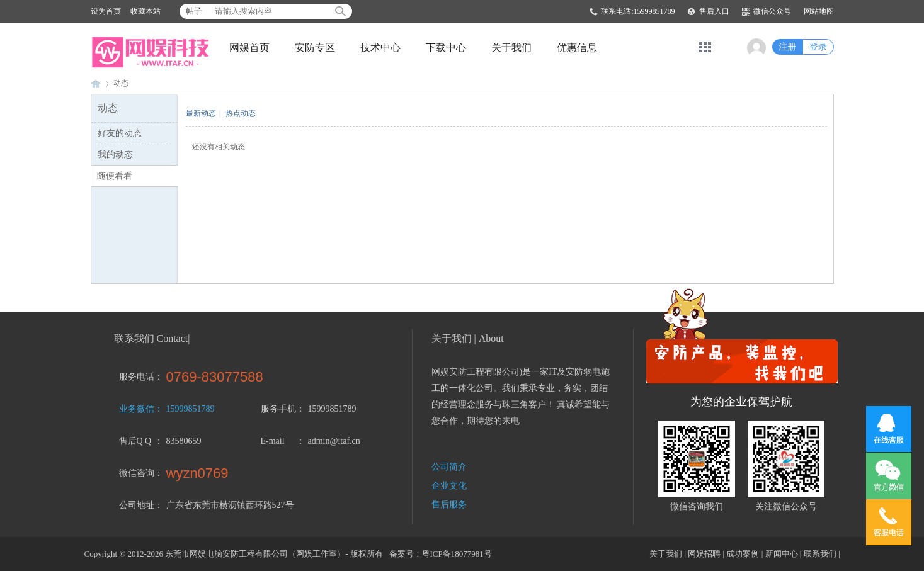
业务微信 (137, 409)
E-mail (273, 441)
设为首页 (106, 11)
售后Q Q (135, 441)
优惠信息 (577, 48)
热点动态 (241, 113)
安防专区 (315, 48)
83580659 (184, 441)
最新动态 (201, 113)
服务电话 (137, 377)
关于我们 (511, 48)
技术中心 (380, 48)
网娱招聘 (704, 554)
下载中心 (446, 48)
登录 (818, 47)
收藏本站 (145, 11)
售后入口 (714, 11)
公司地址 (137, 505)
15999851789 (191, 409)
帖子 (194, 11)
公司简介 (449, 467)
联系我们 (820, 554)
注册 (787, 47)
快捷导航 (705, 47)
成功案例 (743, 554)
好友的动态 (120, 133)
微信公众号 (772, 11)
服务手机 (278, 409)
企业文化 (449, 486)
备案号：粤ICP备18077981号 (441, 554)
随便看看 (115, 176)
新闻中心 (782, 554)
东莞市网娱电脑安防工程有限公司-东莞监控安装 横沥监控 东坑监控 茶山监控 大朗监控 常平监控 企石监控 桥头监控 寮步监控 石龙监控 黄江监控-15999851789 (96, 83)
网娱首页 (249, 48)
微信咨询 (137, 473)
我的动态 (115, 155)
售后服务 (449, 505)
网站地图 (819, 11)
